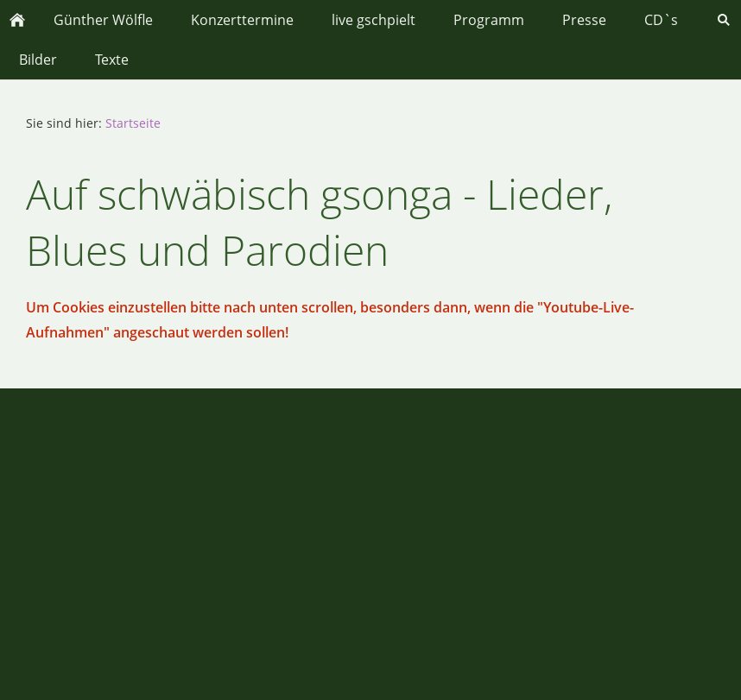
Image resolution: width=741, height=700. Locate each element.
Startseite (133, 123)
